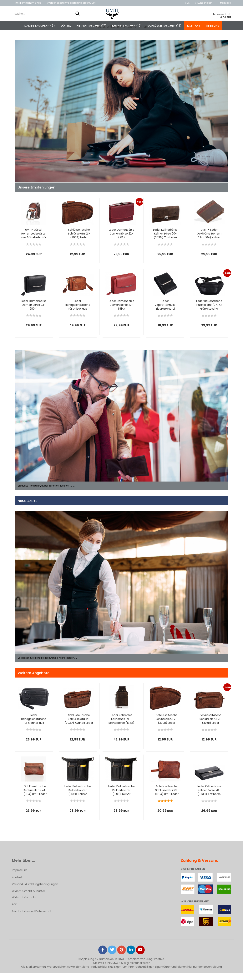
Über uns (213, 26)
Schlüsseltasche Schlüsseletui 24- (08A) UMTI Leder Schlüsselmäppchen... (35, 797)
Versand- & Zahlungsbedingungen (35, 891)
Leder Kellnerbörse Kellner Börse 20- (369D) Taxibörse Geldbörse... (165, 240)
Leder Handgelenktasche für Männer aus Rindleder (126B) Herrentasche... (34, 726)
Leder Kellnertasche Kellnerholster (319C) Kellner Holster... (78, 797)
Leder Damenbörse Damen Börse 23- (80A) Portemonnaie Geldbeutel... (34, 312)
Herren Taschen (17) (91, 26)
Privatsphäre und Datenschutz (32, 918)
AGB (15, 911)
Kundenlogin (204, 3)
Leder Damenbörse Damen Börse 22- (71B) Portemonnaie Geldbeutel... (121, 240)
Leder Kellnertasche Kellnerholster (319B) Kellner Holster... (121, 797)
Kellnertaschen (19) (127, 26)
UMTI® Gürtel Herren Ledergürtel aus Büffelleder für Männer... (34, 240)
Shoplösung (86, 966)
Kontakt (194, 26)
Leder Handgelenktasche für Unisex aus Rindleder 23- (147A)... (78, 312)
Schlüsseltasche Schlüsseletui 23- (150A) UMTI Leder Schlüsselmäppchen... (167, 797)
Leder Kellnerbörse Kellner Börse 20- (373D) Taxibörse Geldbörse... (209, 797)
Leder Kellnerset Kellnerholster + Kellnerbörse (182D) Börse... (121, 726)
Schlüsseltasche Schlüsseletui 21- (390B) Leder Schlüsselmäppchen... (79, 240)
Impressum (20, 877)
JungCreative (155, 966)
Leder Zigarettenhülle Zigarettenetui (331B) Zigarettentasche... (165, 312)
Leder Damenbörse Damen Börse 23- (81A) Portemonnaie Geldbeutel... (121, 312)
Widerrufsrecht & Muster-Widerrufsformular (29, 901)
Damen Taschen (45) (40, 26)
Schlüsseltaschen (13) (164, 26)
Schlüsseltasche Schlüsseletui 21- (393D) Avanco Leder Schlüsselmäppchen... (79, 726)
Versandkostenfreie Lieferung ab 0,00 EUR (72, 3)
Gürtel (66, 26)
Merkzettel (225, 3)
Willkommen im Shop (28, 3)
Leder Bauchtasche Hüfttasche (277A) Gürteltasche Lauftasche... (209, 312)
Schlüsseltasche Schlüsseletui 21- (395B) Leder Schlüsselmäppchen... (211, 726)
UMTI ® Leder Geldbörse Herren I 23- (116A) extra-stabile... (209, 240)
